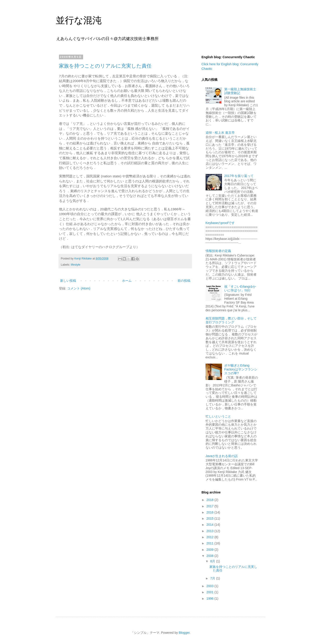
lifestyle (76, 265)
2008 (210, 556)
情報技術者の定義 (218, 251)
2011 (210, 543)
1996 (210, 599)
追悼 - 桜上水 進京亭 (220, 133)
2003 (210, 586)
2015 (210, 518)
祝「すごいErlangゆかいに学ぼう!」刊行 (240, 288)
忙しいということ (218, 416)
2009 (210, 550)
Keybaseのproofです (220, 223)
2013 (210, 531)
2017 (210, 506)
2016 (210, 512)
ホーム (127, 281)
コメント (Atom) (79, 288)
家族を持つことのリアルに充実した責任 (105, 66)
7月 (213, 578)
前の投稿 (184, 281)
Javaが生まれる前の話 (222, 456)
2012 (210, 537)
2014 (210, 525)
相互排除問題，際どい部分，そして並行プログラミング (231, 320)
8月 (213, 561)
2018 (210, 500)
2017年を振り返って (239, 176)
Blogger (184, 633)
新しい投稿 (68, 281)
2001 (210, 592)
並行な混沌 (79, 20)
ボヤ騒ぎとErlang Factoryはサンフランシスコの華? (241, 369)
